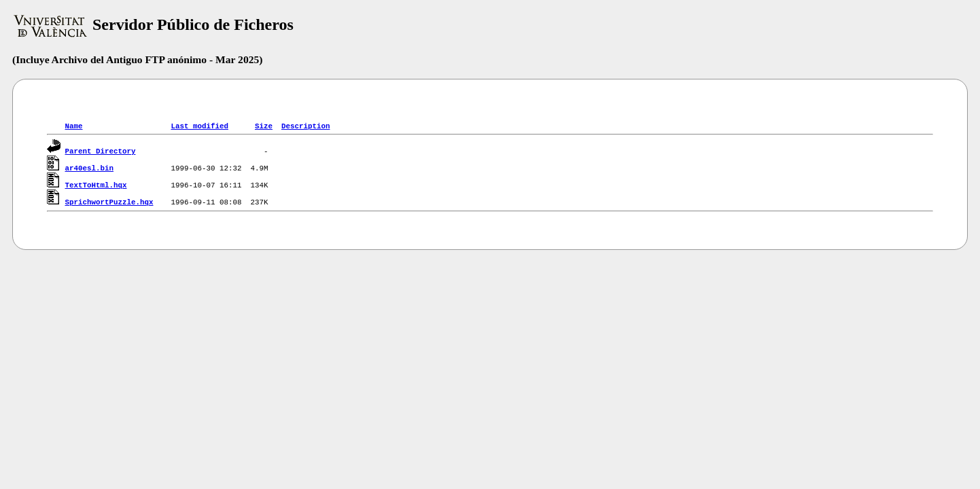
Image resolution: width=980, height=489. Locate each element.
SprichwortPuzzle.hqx (109, 201)
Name (74, 125)
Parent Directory (101, 150)
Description (305, 125)
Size (264, 125)
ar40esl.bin (89, 167)
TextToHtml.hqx (96, 184)
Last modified (199, 125)
